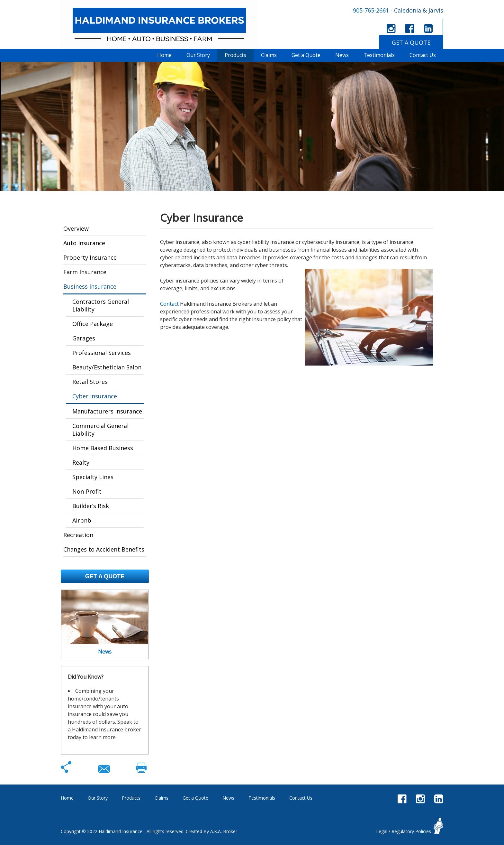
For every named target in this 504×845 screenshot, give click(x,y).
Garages (84, 338)
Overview (76, 228)
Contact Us (423, 55)
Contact (169, 304)
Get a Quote (306, 55)
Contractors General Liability (101, 305)
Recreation (78, 535)
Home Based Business (103, 448)
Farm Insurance (85, 272)
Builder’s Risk (91, 506)
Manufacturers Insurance (107, 411)
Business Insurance (90, 286)
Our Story (198, 55)
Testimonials (379, 55)
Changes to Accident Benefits (104, 549)
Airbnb (82, 520)
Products (235, 55)
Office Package (93, 324)
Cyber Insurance (95, 396)
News (342, 55)
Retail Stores (90, 382)
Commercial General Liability (100, 430)
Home (164, 55)
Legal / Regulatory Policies (404, 831)
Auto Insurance (84, 243)
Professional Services (102, 353)
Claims (269, 55)
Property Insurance (90, 257)
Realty (81, 462)
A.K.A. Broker (224, 831)
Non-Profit (87, 491)
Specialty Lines (93, 477)
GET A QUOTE (411, 42)
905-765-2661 (371, 10)
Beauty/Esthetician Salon (107, 367)
